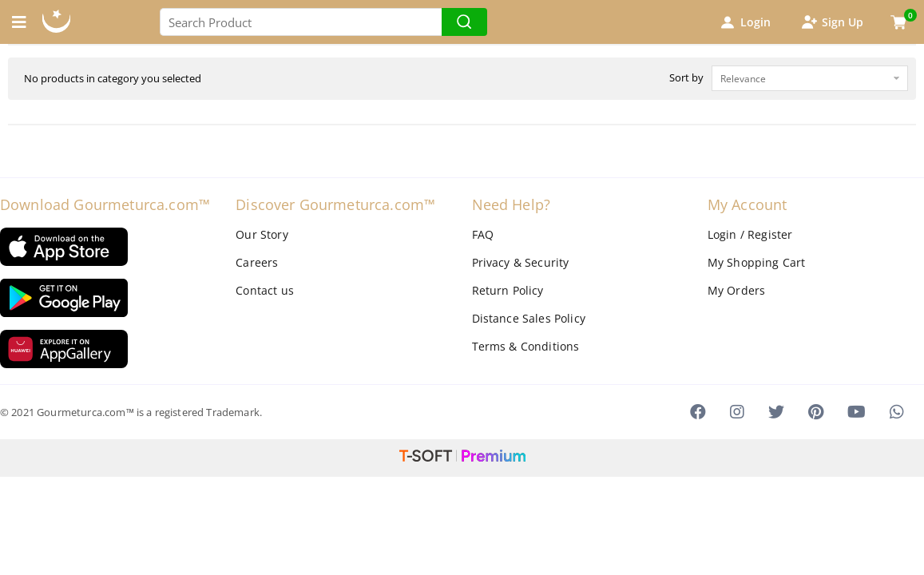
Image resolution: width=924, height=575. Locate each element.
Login (744, 22)
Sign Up (831, 22)
